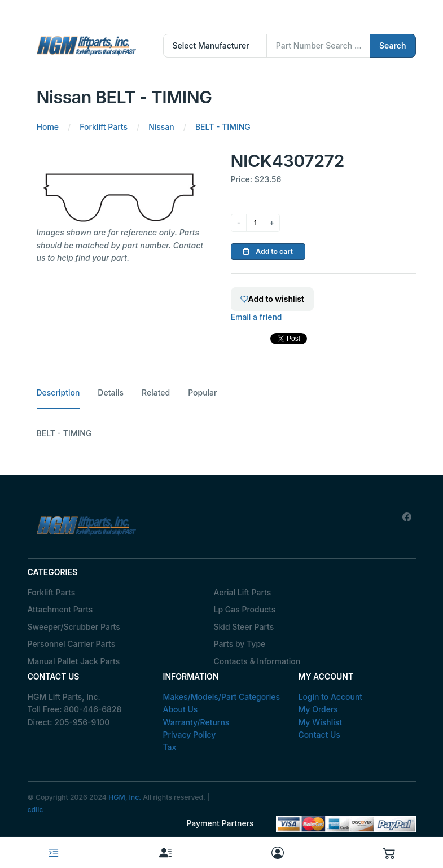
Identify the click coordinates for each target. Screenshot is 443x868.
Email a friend (256, 317)
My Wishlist (321, 722)
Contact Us (319, 735)
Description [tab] (58, 393)
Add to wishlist (272, 299)
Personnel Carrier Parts (72, 644)
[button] (389, 852)
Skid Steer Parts (244, 627)
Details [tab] (111, 393)
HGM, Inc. (125, 797)
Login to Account (331, 697)
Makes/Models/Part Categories (222, 697)
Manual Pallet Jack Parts (74, 661)
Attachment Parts (60, 609)
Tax (170, 747)
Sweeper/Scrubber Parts (74, 627)
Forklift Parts (52, 592)
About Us (181, 709)
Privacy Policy (190, 735)
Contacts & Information (257, 661)
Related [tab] (156, 393)
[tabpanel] (222, 433)
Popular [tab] (202, 393)
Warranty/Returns (196, 722)
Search (393, 45)
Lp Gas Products (245, 609)
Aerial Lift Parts (243, 592)
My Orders (318, 709)
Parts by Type (240, 644)
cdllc (36, 810)
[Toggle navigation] (54, 853)
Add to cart (268, 251)
